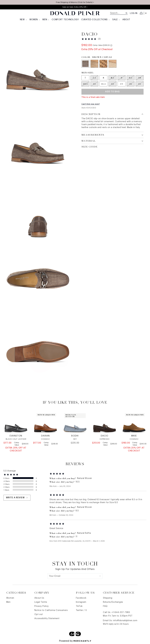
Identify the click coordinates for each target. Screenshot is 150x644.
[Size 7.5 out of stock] (94, 78)
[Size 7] (85, 78)
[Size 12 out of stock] (112, 84)
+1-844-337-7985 (121, 612)
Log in (134, 13)
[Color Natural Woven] (103, 64)
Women (35, 20)
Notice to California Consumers (51, 610)
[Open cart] (143, 13)
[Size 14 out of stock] (131, 84)
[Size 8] (103, 78)
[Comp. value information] (111, 45)
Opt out (39, 614)
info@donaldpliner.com (125, 621)
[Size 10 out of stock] (140, 78)
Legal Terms (41, 602)
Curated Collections (96, 20)
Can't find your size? (91, 104)
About (126, 20)
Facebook (81, 598)
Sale (116, 20)
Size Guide (90, 147)
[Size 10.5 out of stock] (85, 84)
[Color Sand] (94, 64)
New (24, 20)
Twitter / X (81, 610)
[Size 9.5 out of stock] (131, 78)
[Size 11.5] (103, 84)
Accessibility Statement (47, 619)
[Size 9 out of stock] (122, 78)
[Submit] (100, 576)
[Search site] (126, 13)
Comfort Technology (65, 20)
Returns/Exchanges (113, 602)
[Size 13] (122, 84)
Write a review (17, 498)
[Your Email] (73, 576)
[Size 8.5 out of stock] (112, 78)
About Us (39, 598)
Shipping (108, 598)
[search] (118, 13)
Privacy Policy (42, 606)
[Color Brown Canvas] (85, 64)
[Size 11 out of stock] (94, 84)
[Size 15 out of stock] (140, 84)
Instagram (81, 602)
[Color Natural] (112, 64)
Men (46, 20)
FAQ (105, 606)
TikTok (79, 606)
